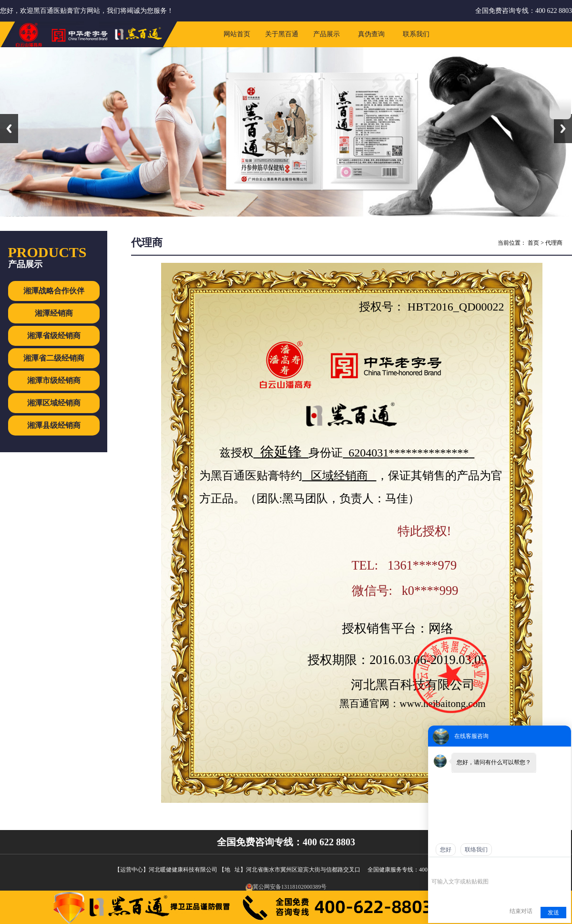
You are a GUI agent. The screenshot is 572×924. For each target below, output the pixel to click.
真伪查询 (371, 34)
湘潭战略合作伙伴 (54, 291)
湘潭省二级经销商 (54, 358)
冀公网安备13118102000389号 (286, 887)
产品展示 (327, 34)
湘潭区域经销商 (54, 403)
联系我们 (416, 34)
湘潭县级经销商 (54, 425)
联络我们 (476, 850)
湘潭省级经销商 (54, 336)
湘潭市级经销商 (54, 380)
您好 (446, 850)
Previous (9, 129)
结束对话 (521, 911)
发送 (553, 913)
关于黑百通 (282, 34)
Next (563, 129)
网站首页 (237, 34)
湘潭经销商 (54, 313)
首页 (533, 243)
